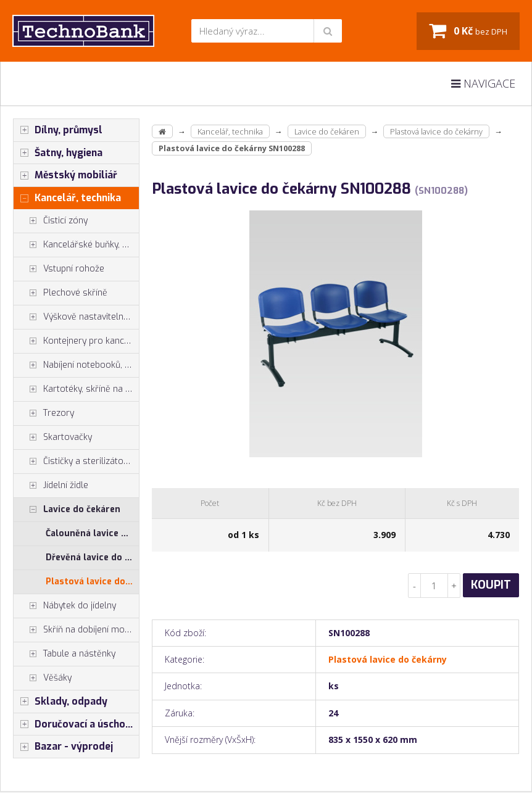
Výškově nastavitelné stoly (76, 317)
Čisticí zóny (51, 221)
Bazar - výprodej (63, 747)
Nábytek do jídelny (65, 606)
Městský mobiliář (65, 175)
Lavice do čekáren (67, 510)
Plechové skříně (60, 293)
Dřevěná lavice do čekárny (92, 557)
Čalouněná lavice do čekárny (92, 533)
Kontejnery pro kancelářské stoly (76, 341)
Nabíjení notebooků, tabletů (76, 365)
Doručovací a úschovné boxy (76, 724)
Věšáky (43, 678)
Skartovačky (53, 437)
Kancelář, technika (67, 198)
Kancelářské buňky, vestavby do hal (76, 245)
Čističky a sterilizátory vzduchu (76, 462)
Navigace (483, 83)
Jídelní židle (51, 486)
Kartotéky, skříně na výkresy (76, 389)
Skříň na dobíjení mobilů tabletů (76, 630)
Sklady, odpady (60, 702)
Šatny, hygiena (58, 153)
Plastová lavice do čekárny (92, 582)
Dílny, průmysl (58, 130)
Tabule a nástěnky (64, 654)
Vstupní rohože (59, 269)
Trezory (44, 413)
